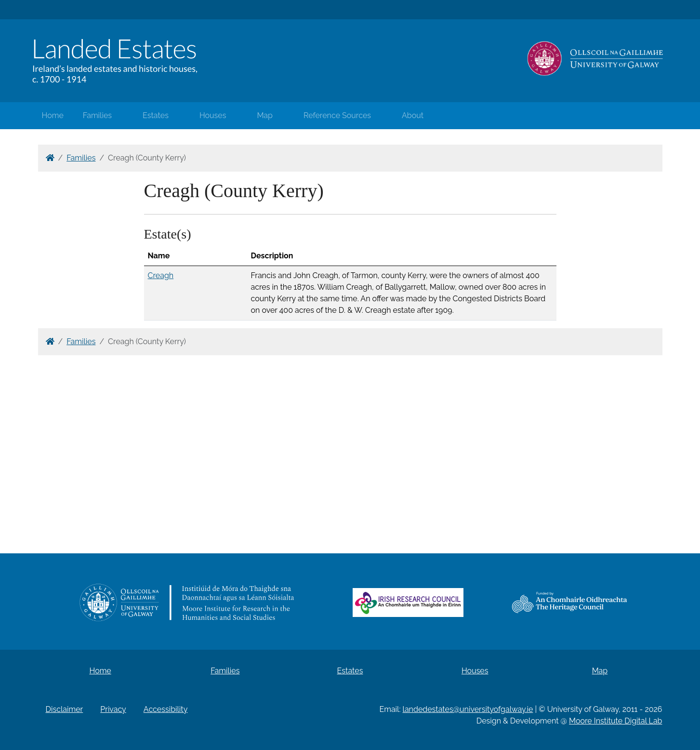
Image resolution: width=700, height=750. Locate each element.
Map (265, 115)
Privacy (113, 709)
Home (53, 115)
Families (97, 115)
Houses (213, 115)
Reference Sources (337, 115)
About (413, 115)
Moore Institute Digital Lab (615, 721)
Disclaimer (65, 709)
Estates (156, 115)
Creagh (161, 275)
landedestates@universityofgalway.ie (468, 709)
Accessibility (166, 709)
